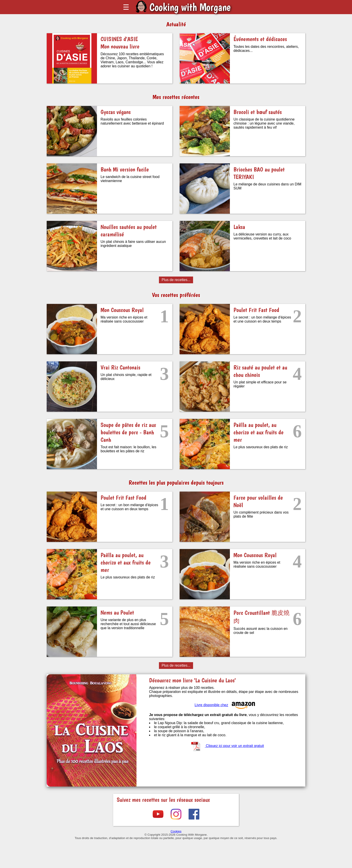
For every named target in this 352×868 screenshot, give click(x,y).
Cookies (176, 831)
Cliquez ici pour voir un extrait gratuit (227, 746)
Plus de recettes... (176, 280)
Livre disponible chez (225, 705)
